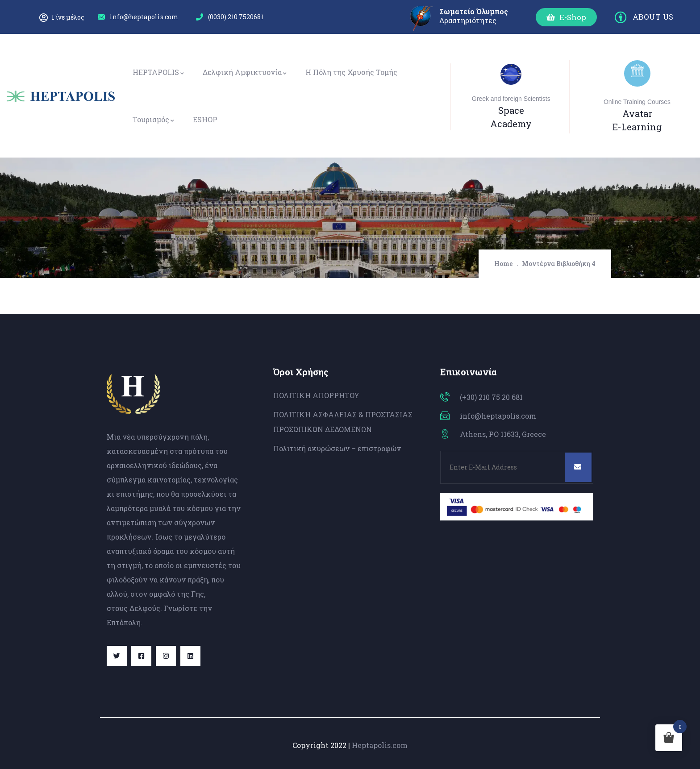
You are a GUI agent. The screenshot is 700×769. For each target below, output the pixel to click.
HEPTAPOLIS (159, 72)
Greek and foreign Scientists (511, 99)
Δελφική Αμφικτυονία (245, 72)
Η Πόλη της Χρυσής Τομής (351, 72)
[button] (566, 17)
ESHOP (205, 119)
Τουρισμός (154, 119)
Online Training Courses (637, 102)
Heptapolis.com (380, 745)
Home (504, 264)
